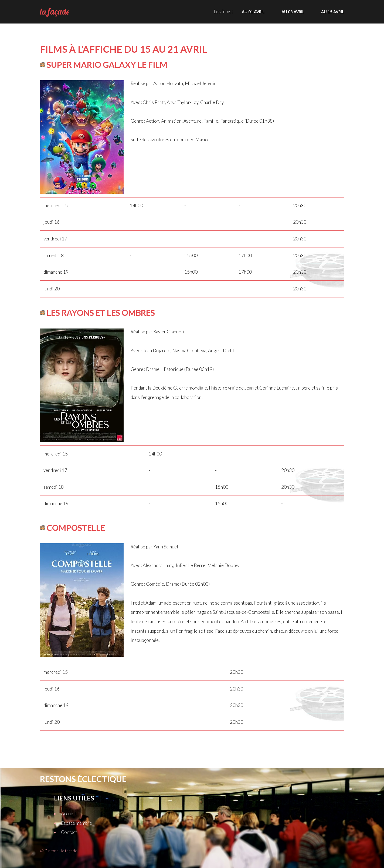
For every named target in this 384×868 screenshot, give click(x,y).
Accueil (68, 814)
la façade (55, 12)
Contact (69, 832)
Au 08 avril (293, 12)
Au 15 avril (333, 12)
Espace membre (77, 823)
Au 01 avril (253, 12)
